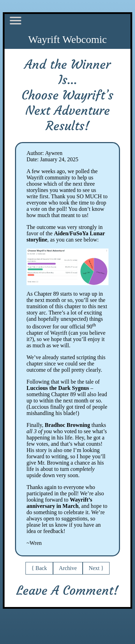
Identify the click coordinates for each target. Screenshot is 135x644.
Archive (68, 568)
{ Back (39, 568)
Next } (96, 568)
